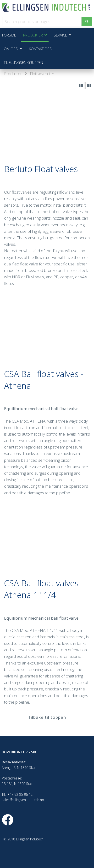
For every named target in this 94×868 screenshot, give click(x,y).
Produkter (13, 74)
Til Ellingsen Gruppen (23, 62)
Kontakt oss (40, 49)
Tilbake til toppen (47, 717)
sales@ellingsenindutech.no (23, 800)
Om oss (11, 49)
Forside (9, 35)
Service (60, 35)
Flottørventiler (42, 74)
